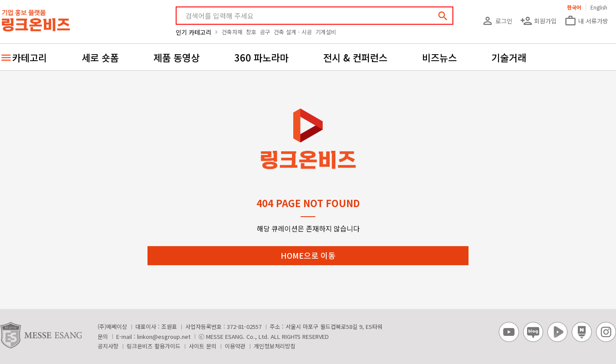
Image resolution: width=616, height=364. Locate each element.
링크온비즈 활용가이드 (154, 346)
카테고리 (29, 57)
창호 (251, 32)
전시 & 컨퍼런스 (355, 57)
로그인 (497, 21)
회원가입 (538, 21)
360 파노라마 (261, 57)
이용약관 (235, 346)
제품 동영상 (177, 57)
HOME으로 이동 (308, 255)
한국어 (574, 7)
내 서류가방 (586, 21)
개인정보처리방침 (275, 346)
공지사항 (108, 346)
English (599, 7)
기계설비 (326, 32)
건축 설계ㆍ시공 (293, 32)
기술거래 (509, 57)
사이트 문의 (203, 346)
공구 (265, 32)
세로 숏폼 (100, 57)
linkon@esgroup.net (164, 336)
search (443, 16)
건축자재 (232, 32)
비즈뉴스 (439, 57)
